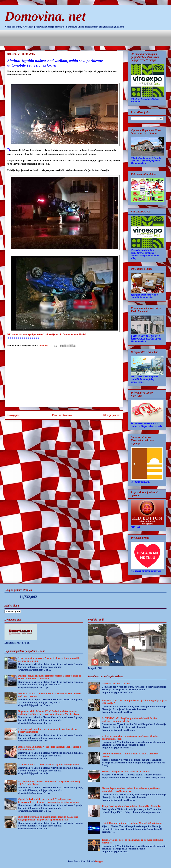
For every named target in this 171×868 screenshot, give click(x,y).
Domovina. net (45, 16)
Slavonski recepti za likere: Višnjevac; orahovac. (126, 772)
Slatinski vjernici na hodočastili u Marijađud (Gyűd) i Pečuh (49, 765)
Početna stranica (62, 415)
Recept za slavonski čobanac (116, 684)
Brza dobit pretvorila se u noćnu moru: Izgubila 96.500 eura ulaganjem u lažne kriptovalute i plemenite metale (48, 818)
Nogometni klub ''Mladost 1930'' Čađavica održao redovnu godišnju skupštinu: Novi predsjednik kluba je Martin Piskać (49, 713)
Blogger (99, 861)
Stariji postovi (112, 415)
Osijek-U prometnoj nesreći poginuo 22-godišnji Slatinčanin (132, 823)
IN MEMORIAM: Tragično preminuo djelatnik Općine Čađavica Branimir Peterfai (130, 720)
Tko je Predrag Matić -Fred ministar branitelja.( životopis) (131, 806)
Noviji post (14, 415)
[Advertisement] (66, 37)
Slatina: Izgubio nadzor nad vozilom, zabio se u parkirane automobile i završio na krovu (131, 790)
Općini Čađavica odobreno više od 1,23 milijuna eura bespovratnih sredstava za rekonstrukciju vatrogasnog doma (49, 801)
